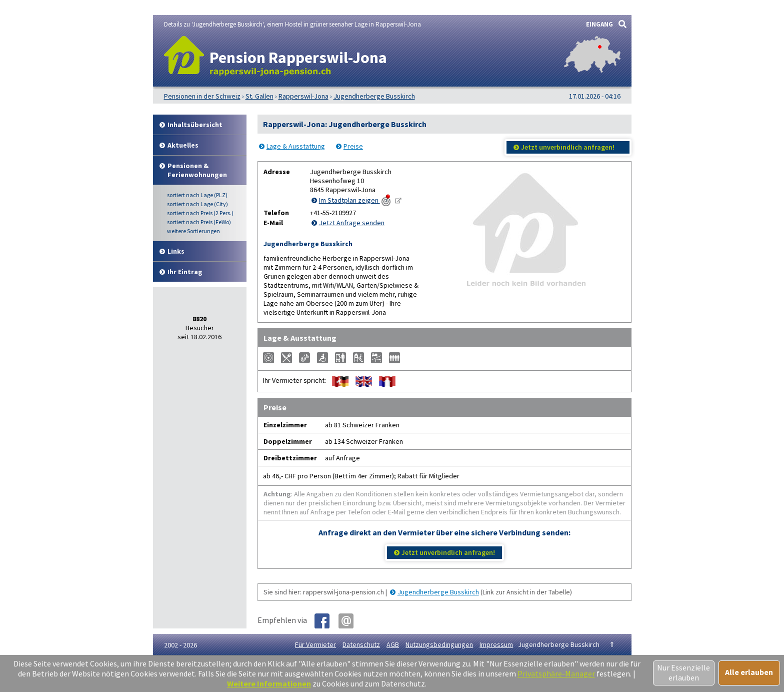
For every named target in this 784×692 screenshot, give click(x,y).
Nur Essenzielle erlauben (683, 672)
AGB (393, 644)
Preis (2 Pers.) (200, 213)
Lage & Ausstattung (296, 146)
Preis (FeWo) (199, 222)
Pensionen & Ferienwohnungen (197, 170)
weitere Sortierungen (193, 231)
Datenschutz (361, 644)
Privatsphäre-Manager (556, 673)
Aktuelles (183, 145)
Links (176, 251)
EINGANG (599, 24)
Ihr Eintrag (185, 272)
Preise (353, 146)
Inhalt (195, 125)
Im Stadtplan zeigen (356, 200)
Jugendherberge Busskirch (438, 592)
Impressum (496, 644)
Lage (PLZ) (197, 195)
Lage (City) (197, 204)
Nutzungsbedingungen (439, 644)
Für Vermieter (315, 644)
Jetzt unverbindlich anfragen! (568, 147)
